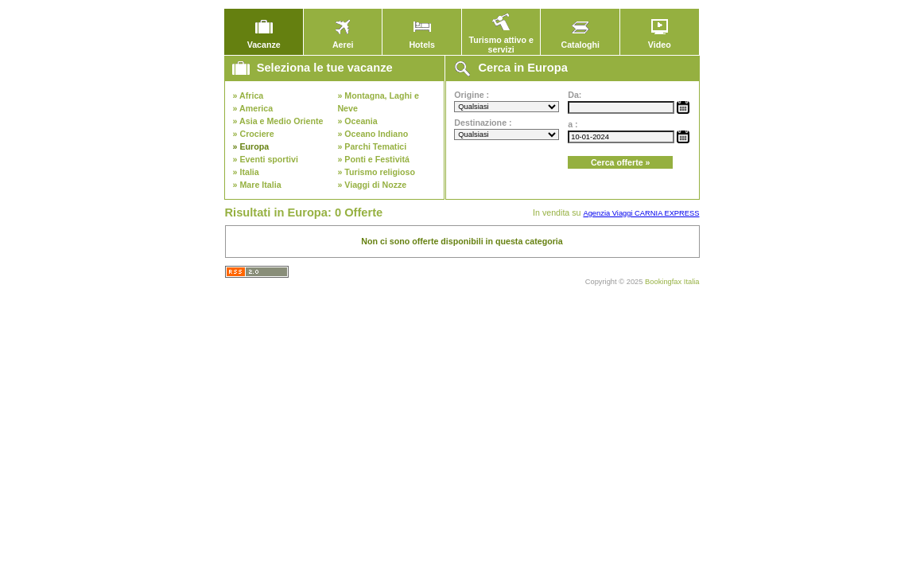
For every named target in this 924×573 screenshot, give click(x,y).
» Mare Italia (257, 185)
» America (253, 108)
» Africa (248, 95)
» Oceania (357, 121)
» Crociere (254, 134)
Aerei (343, 41)
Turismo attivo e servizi (501, 41)
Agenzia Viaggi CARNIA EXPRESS (641, 213)
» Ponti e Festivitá (373, 159)
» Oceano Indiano (373, 134)
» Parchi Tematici (372, 146)
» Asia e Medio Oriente (278, 121)
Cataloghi (580, 41)
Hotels (422, 41)
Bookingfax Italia (672, 282)
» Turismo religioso (376, 172)
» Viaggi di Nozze (372, 185)
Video (659, 41)
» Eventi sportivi (266, 159)
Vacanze (264, 41)
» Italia (246, 172)
